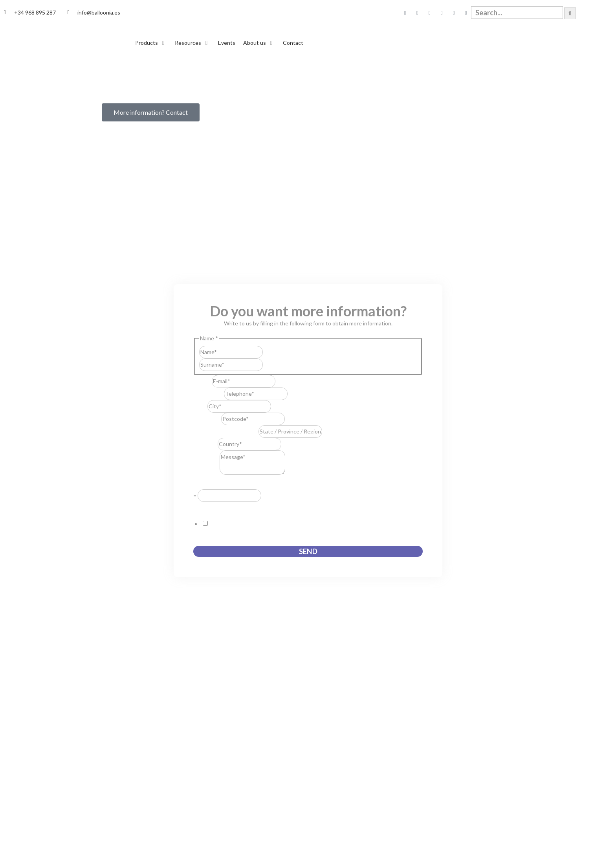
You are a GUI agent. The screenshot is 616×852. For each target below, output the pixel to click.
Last (268, 364)
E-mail (203, 381)
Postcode (207, 419)
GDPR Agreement (218, 507)
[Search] (570, 13)
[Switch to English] (601, 13)
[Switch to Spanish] (587, 13)
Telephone (209, 394)
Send (308, 551)
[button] (151, 43)
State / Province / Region (226, 431)
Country (205, 444)
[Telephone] (256, 394)
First (268, 352)
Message (206, 473)
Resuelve (207, 484)
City (200, 406)
